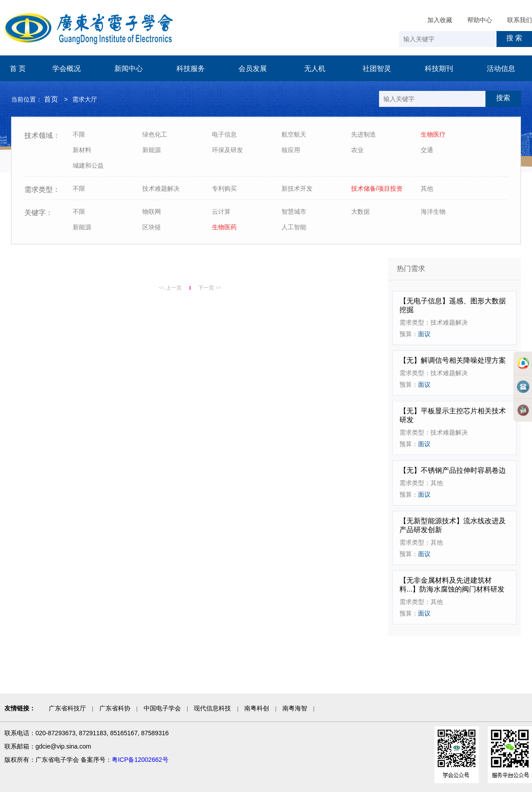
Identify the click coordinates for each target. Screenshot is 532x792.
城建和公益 (88, 165)
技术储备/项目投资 (377, 188)
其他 (427, 188)
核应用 (291, 150)
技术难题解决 (161, 188)
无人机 (315, 69)
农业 (357, 150)
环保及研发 (227, 150)
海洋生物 (433, 212)
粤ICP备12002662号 (140, 760)
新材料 (82, 150)
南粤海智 (295, 708)
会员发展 (253, 69)
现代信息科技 (212, 708)
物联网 (152, 212)
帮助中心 (480, 20)
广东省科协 (115, 708)
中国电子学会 (162, 708)
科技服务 (191, 69)
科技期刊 (439, 69)
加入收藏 (440, 20)
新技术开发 (297, 188)
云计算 (221, 212)
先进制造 (364, 134)
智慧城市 (294, 212)
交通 (427, 150)
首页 (51, 99)
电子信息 (224, 134)
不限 (79, 134)
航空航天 (294, 134)
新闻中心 (129, 69)
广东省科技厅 (67, 708)
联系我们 (520, 20)
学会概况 (66, 69)
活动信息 (501, 69)
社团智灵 (377, 69)
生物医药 (224, 227)
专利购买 (224, 188)
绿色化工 (155, 134)
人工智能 (294, 227)
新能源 (152, 150)
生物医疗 (433, 134)
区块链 (152, 227)
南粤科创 (257, 708)
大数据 (360, 212)
